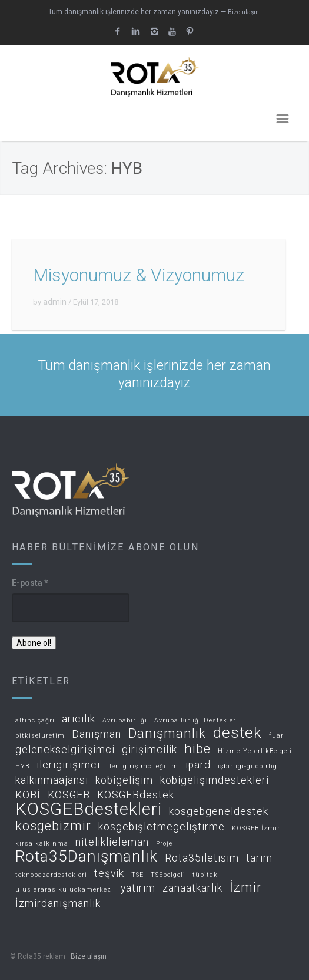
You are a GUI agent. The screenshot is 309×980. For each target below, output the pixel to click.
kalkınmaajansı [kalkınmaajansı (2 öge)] (52, 781)
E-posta (30, 583)
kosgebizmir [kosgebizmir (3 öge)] (53, 826)
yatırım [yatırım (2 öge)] (138, 888)
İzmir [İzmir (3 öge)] (246, 888)
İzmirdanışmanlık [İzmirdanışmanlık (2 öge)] (58, 904)
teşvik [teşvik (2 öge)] (109, 874)
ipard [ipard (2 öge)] (198, 765)
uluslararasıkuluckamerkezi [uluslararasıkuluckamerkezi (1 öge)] (64, 890)
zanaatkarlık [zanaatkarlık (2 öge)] (192, 888)
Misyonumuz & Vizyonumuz (139, 275)
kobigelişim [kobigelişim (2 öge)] (124, 781)
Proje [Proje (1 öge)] (164, 844)
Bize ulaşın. (244, 12)
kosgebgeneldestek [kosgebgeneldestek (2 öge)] (219, 812)
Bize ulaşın (89, 956)
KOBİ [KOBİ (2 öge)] (28, 795)
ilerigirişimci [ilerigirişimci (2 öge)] (68, 765)
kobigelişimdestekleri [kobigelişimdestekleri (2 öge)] (215, 781)
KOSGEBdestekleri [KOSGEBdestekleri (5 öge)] (89, 810)
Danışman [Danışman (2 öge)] (97, 735)
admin (55, 302)
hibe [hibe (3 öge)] (197, 749)
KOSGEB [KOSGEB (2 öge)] (69, 795)
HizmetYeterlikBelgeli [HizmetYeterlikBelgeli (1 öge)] (255, 751)
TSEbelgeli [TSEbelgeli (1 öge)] (168, 875)
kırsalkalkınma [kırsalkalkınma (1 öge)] (42, 844)
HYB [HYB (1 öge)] (22, 767)
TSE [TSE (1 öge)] (137, 875)
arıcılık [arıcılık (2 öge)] (79, 719)
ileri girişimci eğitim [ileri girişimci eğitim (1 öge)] (143, 767)
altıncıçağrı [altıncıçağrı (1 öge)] (35, 721)
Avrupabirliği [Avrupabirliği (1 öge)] (125, 721)
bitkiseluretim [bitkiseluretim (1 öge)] (40, 736)
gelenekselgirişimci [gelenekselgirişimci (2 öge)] (65, 750)
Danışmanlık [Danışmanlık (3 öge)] (167, 734)
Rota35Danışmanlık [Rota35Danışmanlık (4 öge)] (87, 857)
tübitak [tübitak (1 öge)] (205, 875)
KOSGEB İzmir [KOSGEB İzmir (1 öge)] (256, 829)
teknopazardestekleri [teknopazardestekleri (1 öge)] (51, 875)
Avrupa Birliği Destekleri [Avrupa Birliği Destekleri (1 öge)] (196, 721)
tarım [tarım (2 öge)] (259, 858)
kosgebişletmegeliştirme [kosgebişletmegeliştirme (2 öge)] (162, 827)
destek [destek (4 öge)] (237, 733)
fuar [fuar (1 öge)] (276, 736)
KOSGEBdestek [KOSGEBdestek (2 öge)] (136, 795)
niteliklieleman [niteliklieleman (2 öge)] (112, 842)
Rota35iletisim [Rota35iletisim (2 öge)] (202, 858)
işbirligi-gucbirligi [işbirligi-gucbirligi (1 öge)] (249, 767)
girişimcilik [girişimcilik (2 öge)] (149, 750)
